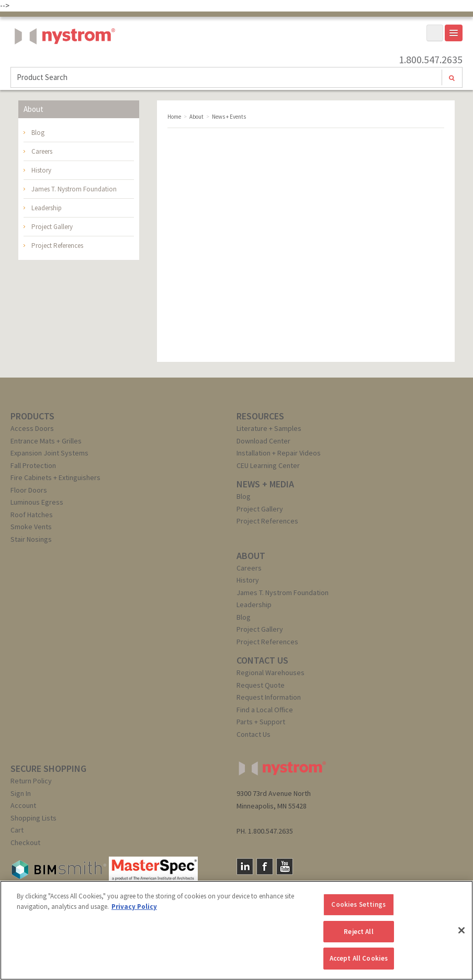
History (41, 170)
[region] (236, 930)
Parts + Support (261, 722)
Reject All (358, 932)
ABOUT (251, 556)
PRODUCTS (32, 416)
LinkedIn (245, 867)
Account (23, 805)
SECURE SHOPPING (48, 768)
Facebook (265, 867)
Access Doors (32, 428)
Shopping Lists (33, 818)
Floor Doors (29, 490)
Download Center (263, 441)
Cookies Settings (358, 904)
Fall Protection (33, 465)
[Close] (461, 930)
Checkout (25, 842)
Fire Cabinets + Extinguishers (55, 477)
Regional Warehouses (271, 673)
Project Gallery (52, 227)
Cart (17, 830)
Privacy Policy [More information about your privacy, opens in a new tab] (134, 907)
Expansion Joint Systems (49, 453)
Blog (38, 133)
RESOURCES (260, 416)
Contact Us (254, 734)
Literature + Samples (269, 428)
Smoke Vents (31, 527)
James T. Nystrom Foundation (74, 189)
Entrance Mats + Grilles (46, 441)
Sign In (21, 793)
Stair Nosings (31, 539)
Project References (57, 246)
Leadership (47, 208)
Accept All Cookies (359, 958)
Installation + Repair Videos (279, 453)
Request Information (269, 697)
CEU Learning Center (268, 465)
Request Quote (261, 685)
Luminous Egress (37, 502)
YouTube (285, 867)
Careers (42, 151)
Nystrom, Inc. (63, 62)
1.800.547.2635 (431, 60)
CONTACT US (262, 660)
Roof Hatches (32, 515)
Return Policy (31, 781)
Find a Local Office (265, 710)
